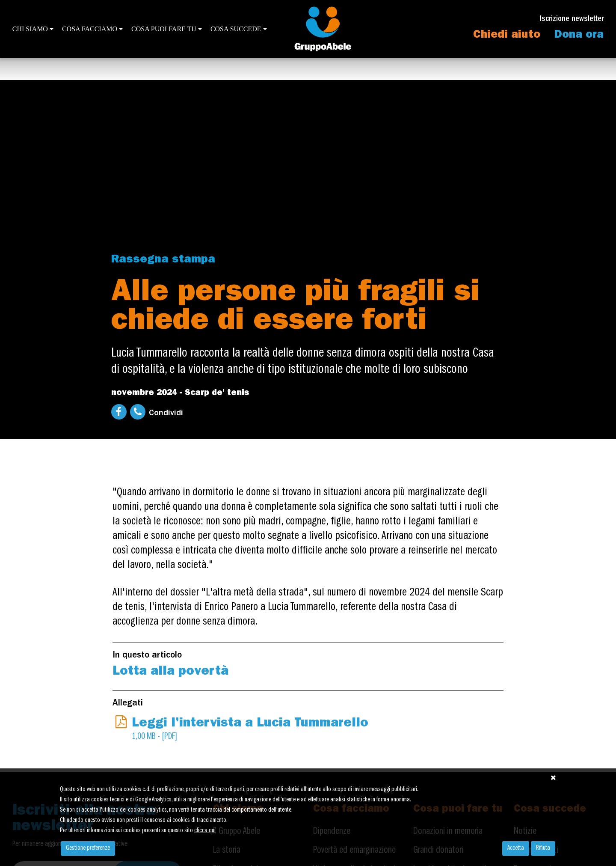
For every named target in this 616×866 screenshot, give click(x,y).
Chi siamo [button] (33, 29)
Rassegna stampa (163, 260)
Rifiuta (543, 848)
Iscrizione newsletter (572, 19)
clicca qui (205, 831)
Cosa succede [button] (239, 29)
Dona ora (579, 36)
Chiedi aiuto (507, 36)
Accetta (516, 848)
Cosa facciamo (92, 29)
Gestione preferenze (88, 848)
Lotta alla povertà (170, 672)
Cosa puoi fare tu (167, 29)
